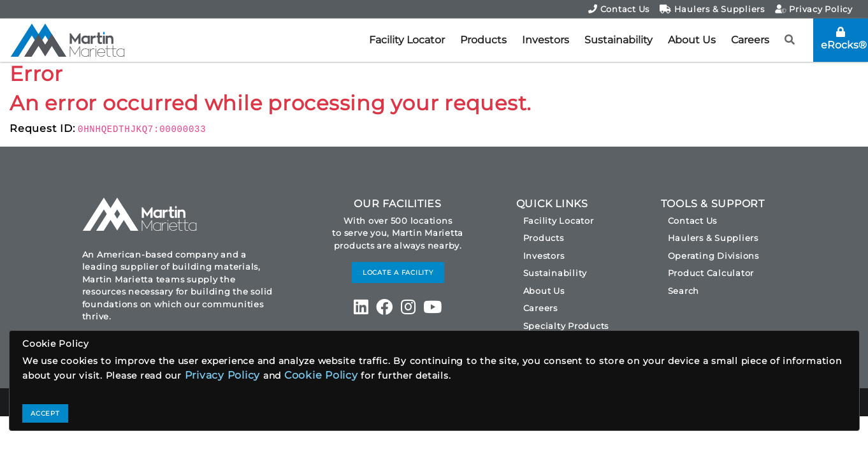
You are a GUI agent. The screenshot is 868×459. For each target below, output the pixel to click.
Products (483, 40)
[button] (790, 40)
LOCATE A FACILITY (398, 273)
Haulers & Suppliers (712, 9)
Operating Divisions (713, 256)
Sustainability (618, 40)
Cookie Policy (321, 375)
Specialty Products (566, 326)
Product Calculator (711, 273)
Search (684, 291)
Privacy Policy (814, 9)
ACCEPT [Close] (45, 413)
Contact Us (619, 9)
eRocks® (844, 39)
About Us (692, 40)
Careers (750, 40)
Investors (546, 40)
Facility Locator (407, 40)
